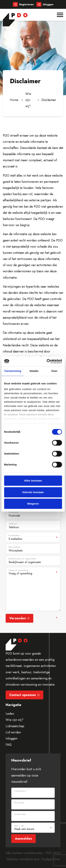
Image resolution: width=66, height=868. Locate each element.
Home (14, 100)
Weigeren (33, 504)
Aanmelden (23, 839)
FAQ (9, 745)
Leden (10, 714)
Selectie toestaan (33, 492)
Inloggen (12, 738)
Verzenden (19, 618)
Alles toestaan (33, 481)
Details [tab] (34, 371)
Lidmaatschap (15, 726)
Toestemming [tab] (13, 371)
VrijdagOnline (50, 859)
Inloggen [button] (45, 4)
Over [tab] (54, 371)
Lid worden (13, 732)
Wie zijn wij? (28, 100)
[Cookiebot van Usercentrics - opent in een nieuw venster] (47, 361)
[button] (15, 20)
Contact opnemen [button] (24, 695)
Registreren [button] (23, 4)
